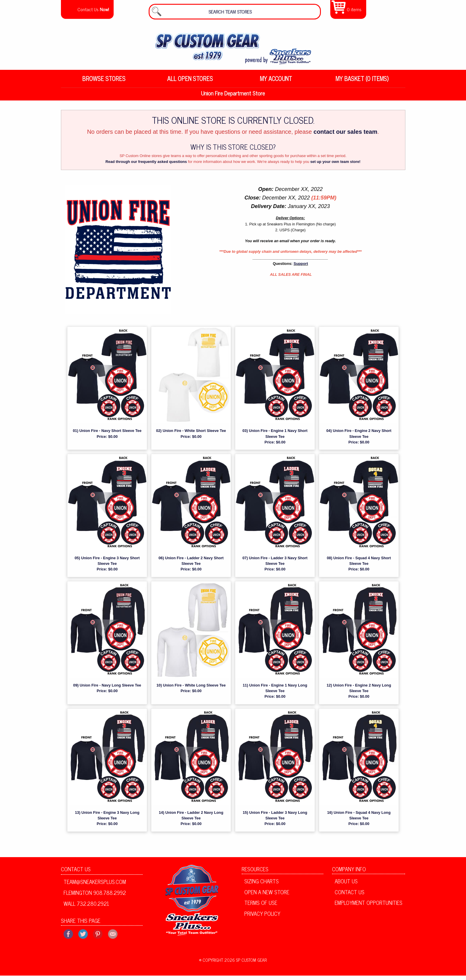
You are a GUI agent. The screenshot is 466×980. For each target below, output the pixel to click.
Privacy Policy (262, 918)
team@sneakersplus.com (95, 886)
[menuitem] (104, 83)
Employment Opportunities (369, 907)
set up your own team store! (335, 166)
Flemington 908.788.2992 (95, 897)
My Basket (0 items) (362, 82)
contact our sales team (345, 136)
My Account (276, 82)
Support (301, 268)
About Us (346, 885)
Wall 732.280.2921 (86, 908)
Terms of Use (261, 907)
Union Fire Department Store (233, 97)
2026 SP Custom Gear (246, 964)
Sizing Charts (262, 885)
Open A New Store (267, 896)
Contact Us (76, 873)
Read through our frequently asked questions (146, 166)
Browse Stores (104, 82)
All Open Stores (190, 82)
